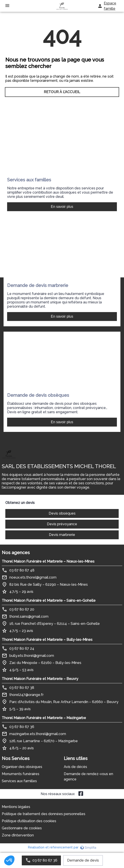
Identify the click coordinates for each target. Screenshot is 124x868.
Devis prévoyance (62, 524)
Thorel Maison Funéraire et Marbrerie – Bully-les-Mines (47, 640)
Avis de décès (75, 767)
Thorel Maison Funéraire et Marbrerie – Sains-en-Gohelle (49, 600)
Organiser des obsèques (22, 767)
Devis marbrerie (62, 535)
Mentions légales (16, 807)
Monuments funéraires (21, 774)
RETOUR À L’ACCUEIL (62, 92)
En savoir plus (62, 207)
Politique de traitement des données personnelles (44, 814)
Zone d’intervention (18, 835)
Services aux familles (19, 781)
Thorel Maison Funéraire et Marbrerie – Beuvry (40, 679)
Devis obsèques (62, 513)
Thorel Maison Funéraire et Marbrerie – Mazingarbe (44, 718)
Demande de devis (83, 860)
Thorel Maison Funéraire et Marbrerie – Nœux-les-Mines (48, 561)
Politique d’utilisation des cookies (29, 821)
